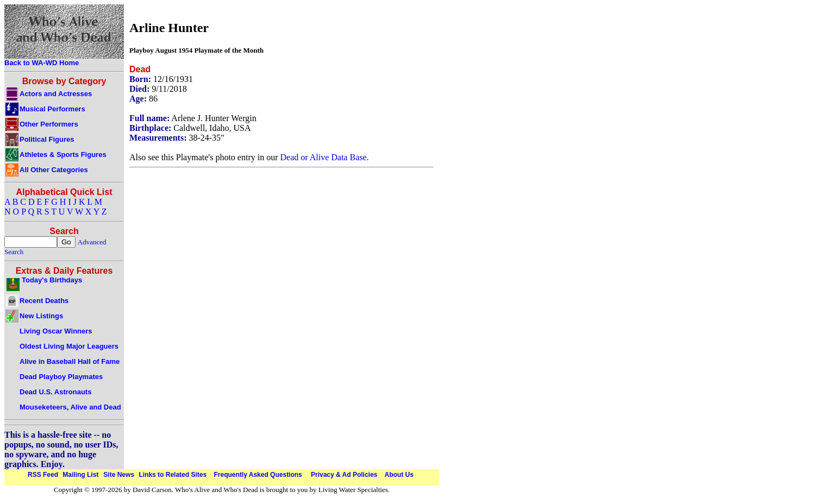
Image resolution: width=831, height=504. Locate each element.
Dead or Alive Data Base (324, 157)
